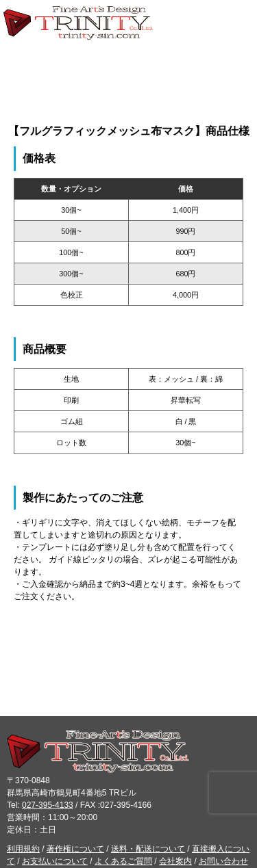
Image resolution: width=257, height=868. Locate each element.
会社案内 (175, 861)
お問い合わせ (223, 861)
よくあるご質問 (123, 861)
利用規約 (23, 849)
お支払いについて (55, 861)
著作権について (75, 849)
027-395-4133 (48, 805)
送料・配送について (148, 849)
